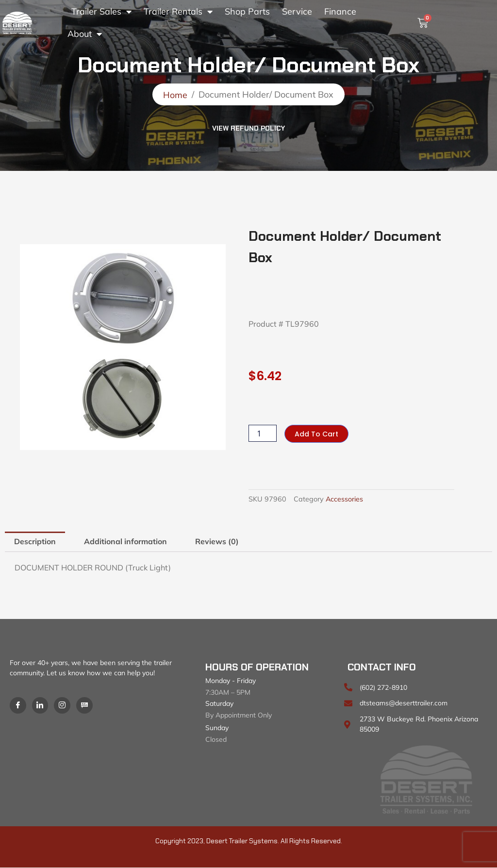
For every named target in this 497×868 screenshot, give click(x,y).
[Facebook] (18, 705)
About (85, 34)
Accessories (345, 500)
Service (297, 11)
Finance (340, 11)
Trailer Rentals (178, 12)
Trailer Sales (101, 12)
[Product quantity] (263, 434)
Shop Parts (247, 11)
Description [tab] (35, 542)
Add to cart (316, 434)
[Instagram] (63, 705)
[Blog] (85, 705)
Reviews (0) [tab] (217, 542)
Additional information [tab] (126, 542)
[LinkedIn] (40, 705)
